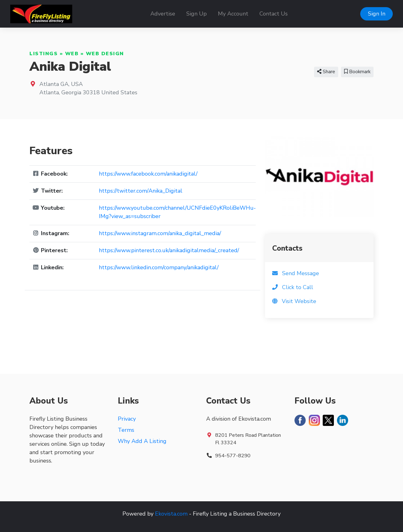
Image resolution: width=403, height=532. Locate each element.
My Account (233, 14)
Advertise (163, 14)
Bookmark (357, 72)
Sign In (377, 14)
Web (72, 54)
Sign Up (197, 14)
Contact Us (274, 14)
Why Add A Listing (142, 441)
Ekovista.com (171, 514)
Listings (44, 54)
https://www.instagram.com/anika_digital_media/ (160, 233)
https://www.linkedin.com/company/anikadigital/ (159, 267)
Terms (126, 430)
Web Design (105, 54)
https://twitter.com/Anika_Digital (141, 191)
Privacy (127, 419)
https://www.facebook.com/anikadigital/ (148, 174)
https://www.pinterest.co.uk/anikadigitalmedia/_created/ (169, 250)
